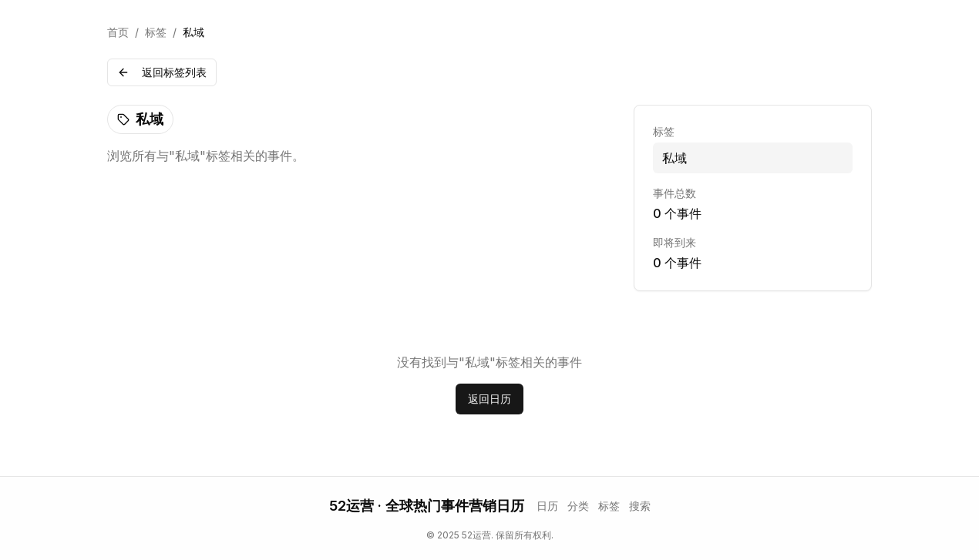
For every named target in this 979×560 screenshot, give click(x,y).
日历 (547, 506)
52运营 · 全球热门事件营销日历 (427, 506)
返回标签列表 (162, 72)
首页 (118, 32)
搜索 (640, 506)
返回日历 (490, 399)
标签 (156, 32)
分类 (578, 506)
